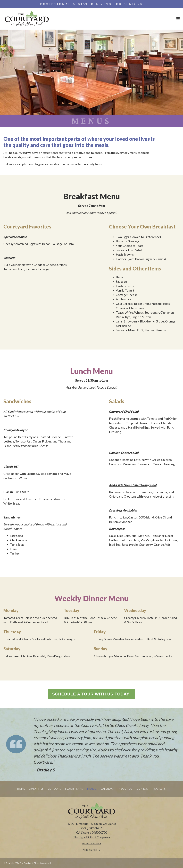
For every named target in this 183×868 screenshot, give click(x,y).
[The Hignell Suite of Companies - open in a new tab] (92, 837)
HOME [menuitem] (21, 789)
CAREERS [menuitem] (160, 789)
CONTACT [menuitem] (143, 789)
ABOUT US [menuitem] (126, 789)
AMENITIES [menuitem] (36, 789)
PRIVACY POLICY (91, 843)
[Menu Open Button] (178, 19)
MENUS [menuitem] (92, 789)
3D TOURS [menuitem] (55, 789)
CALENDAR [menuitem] (107, 789)
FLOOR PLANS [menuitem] (74, 789)
